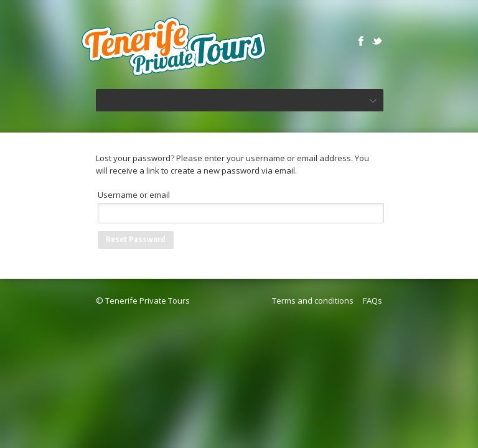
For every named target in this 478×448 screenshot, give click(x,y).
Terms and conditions (313, 301)
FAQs (373, 301)
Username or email (134, 195)
